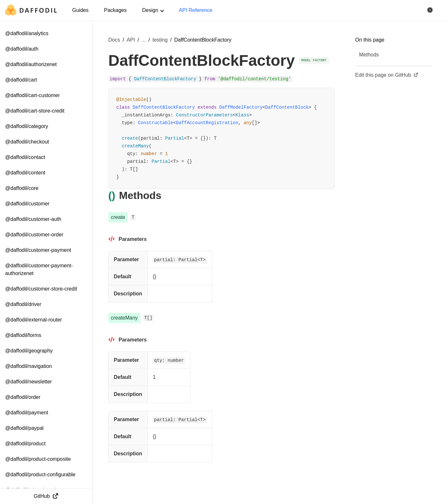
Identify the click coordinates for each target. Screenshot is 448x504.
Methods (369, 55)
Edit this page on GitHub (387, 75)
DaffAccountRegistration (207, 123)
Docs (114, 40)
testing (160, 40)
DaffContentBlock (287, 107)
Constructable (156, 123)
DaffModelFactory (241, 107)
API (131, 40)
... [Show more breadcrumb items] (144, 40)
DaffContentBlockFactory (164, 107)
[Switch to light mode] (430, 10)
